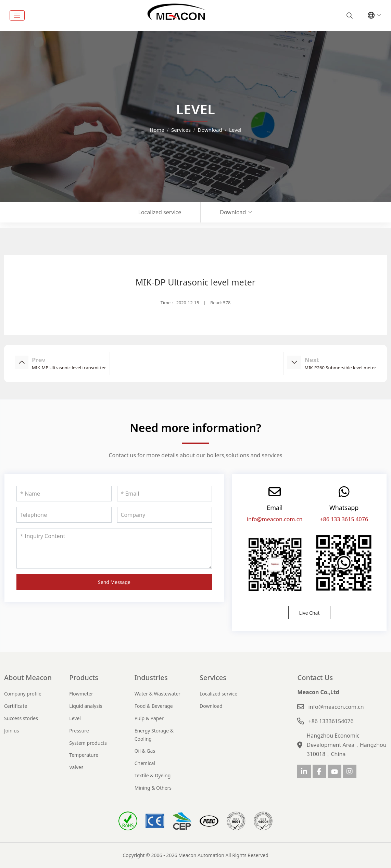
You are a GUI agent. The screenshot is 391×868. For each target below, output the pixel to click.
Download (233, 212)
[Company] (165, 515)
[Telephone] (64, 515)
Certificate (16, 706)
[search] (349, 15)
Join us (12, 731)
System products (88, 743)
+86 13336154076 (331, 721)
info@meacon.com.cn (275, 519)
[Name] (64, 494)
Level (75, 718)
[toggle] (17, 15)
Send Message (114, 582)
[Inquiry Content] (114, 548)
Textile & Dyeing (153, 775)
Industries (151, 678)
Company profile (23, 694)
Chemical (145, 763)
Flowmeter (81, 694)
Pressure (79, 731)
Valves (76, 767)
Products (84, 678)
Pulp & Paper (149, 718)
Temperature (84, 755)
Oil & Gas (145, 751)
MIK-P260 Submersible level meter (340, 368)
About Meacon (28, 678)
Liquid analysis (86, 706)
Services (213, 678)
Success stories (21, 718)
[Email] (165, 494)
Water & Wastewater (157, 694)
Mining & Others (153, 788)
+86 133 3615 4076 (344, 519)
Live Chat (309, 613)
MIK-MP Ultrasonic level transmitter (69, 368)
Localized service (160, 212)
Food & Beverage (154, 706)
